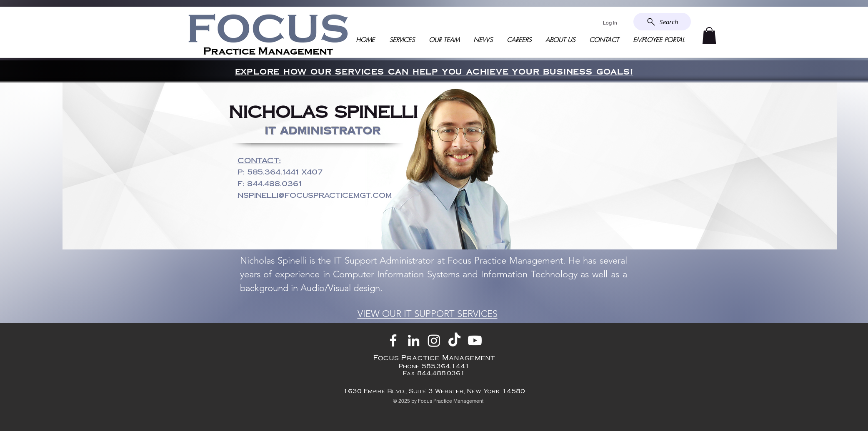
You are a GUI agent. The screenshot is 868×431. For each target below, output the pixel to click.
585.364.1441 (273, 172)
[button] (709, 36)
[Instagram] (434, 340)
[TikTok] (454, 340)
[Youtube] (475, 340)
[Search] (662, 22)
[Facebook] (393, 340)
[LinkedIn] (414, 340)
